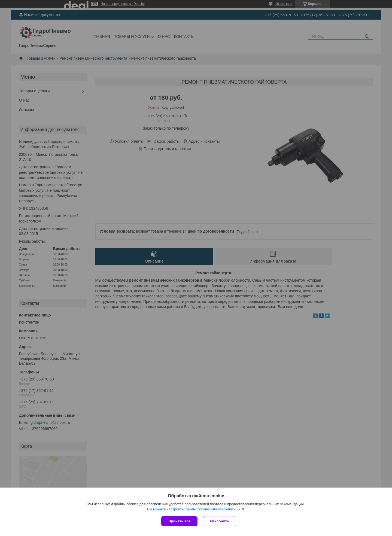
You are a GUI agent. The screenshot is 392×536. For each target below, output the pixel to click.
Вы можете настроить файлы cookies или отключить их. (194, 509)
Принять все (179, 521)
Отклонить (219, 521)
